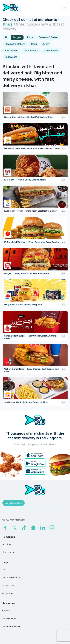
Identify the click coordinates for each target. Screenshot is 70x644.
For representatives (12, 626)
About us (7, 544)
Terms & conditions (11, 577)
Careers (6, 610)
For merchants (9, 618)
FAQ (4, 569)
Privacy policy (9, 585)
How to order (8, 552)
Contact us (8, 593)
